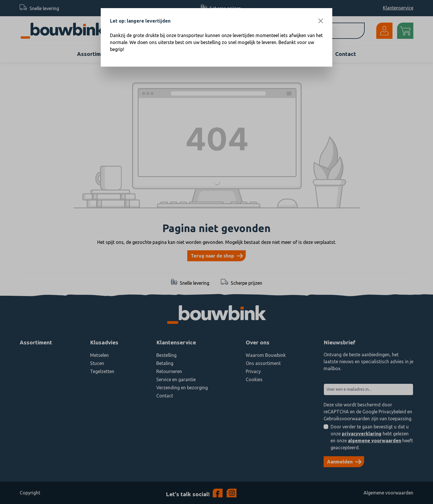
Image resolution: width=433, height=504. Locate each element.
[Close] (321, 21)
